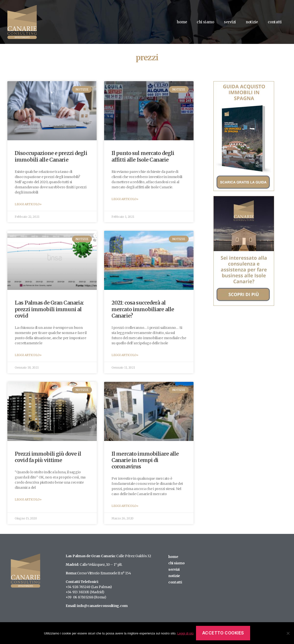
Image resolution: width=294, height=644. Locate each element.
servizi (230, 22)
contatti (275, 22)
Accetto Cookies (223, 633)
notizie (252, 22)
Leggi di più (186, 633)
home (182, 22)
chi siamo (205, 22)
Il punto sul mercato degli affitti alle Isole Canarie (143, 156)
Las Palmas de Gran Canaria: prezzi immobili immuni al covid (49, 309)
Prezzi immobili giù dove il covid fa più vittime (48, 457)
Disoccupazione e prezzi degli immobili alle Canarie (51, 156)
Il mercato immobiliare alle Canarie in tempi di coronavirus (145, 460)
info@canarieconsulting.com (102, 606)
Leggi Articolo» (28, 204)
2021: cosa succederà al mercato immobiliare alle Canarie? (143, 309)
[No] (288, 633)
